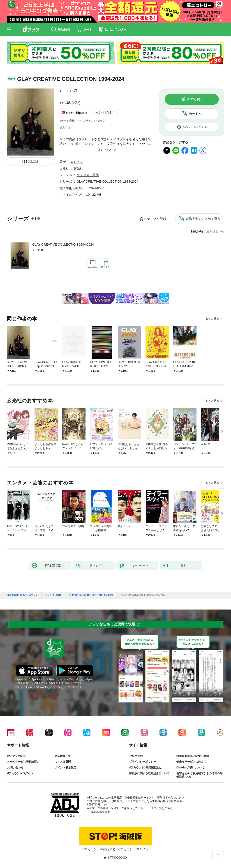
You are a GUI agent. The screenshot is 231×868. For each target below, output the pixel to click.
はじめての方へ (17, 756)
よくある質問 (63, 762)
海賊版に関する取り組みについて (149, 773)
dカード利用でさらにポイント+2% (81, 121)
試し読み (33, 161)
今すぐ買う (195, 99)
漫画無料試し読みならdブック (22, 595)
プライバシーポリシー (143, 762)
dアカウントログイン (20, 773)
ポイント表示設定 (65, 768)
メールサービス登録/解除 (22, 762)
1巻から (197, 231)
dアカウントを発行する (99, 849)
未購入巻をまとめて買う (203, 219)
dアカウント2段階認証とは (146, 768)
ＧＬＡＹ (66, 91)
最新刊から (215, 231)
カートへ (195, 114)
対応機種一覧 (63, 756)
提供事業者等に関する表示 (193, 756)
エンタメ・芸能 (88, 175)
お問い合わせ (15, 768)
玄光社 (78, 168)
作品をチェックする (195, 127)
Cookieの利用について (190, 768)
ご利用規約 (136, 756)
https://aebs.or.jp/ (100, 812)
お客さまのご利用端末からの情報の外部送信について (199, 775)
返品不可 (65, 128)
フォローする (75, 91)
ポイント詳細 (102, 112)
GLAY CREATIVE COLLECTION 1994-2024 (63, 244)
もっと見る (212, 319)
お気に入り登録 (155, 219)
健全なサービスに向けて (191, 762)
